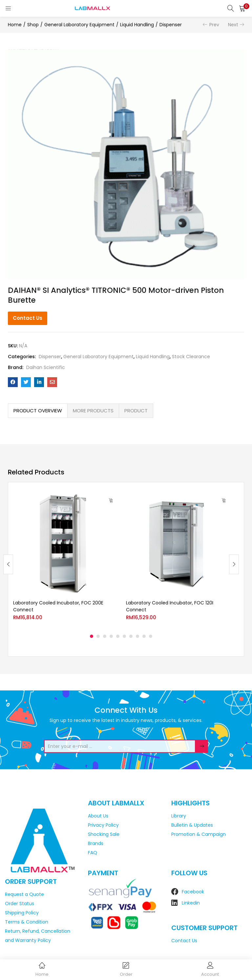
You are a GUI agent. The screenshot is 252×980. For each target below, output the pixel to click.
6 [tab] (124, 636)
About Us (98, 816)
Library (179, 816)
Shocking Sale (104, 834)
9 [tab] (144, 636)
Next (233, 25)
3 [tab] (105, 636)
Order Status (20, 904)
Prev (214, 25)
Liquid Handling (137, 25)
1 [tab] (92, 636)
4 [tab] (111, 636)
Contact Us (28, 318)
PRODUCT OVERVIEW (38, 411)
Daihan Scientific (46, 367)
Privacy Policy (103, 825)
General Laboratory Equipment (79, 25)
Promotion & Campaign (199, 834)
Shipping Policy (22, 913)
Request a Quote (24, 894)
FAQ (93, 853)
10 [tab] (151, 636)
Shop (33, 25)
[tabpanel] (65, 559)
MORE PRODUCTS (93, 411)
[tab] (38, 411)
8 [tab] (137, 636)
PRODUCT (136, 411)
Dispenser (171, 25)
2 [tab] (98, 636)
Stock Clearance (191, 357)
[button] (242, 8)
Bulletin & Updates (192, 825)
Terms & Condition (27, 922)
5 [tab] (118, 636)
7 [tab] (131, 636)
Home (15, 25)
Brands (96, 843)
